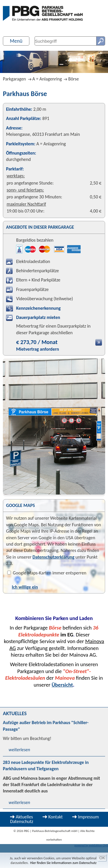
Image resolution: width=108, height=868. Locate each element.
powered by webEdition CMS (91, 845)
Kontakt (56, 817)
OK (102, 858)
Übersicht (62, 685)
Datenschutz (22, 821)
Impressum (88, 817)
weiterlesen (19, 750)
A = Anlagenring (47, 79)
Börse (74, 79)
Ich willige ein (25, 587)
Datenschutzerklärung (53, 557)
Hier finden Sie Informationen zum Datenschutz (63, 863)
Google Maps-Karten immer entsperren (47, 573)
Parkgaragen (14, 79)
